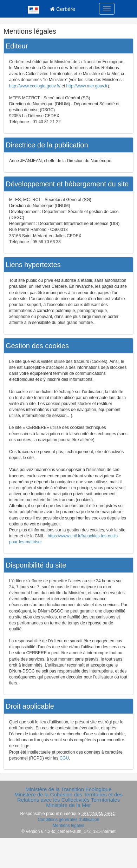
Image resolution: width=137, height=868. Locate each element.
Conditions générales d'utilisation (68, 820)
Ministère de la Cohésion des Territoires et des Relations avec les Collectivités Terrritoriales (68, 797)
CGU (64, 758)
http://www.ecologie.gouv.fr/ (35, 86)
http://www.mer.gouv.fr (87, 86)
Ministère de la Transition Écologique (68, 789)
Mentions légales (68, 826)
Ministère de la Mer (68, 805)
